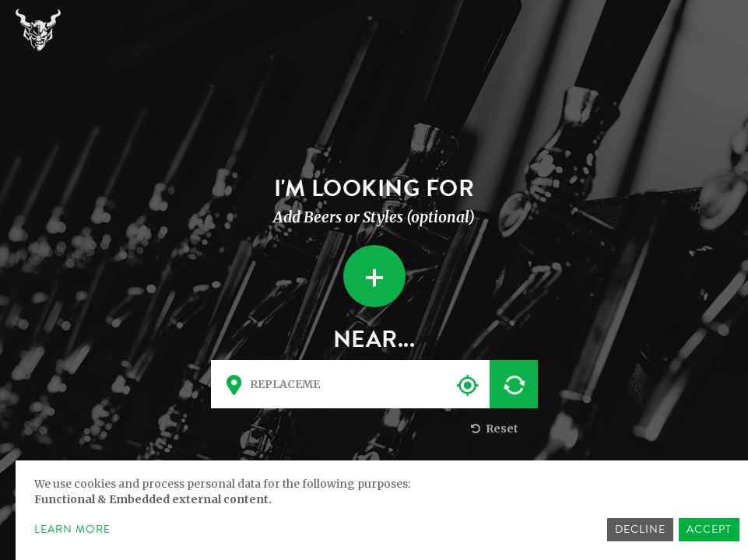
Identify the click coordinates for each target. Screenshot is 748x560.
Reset (493, 429)
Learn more (72, 530)
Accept (709, 529)
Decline (640, 529)
